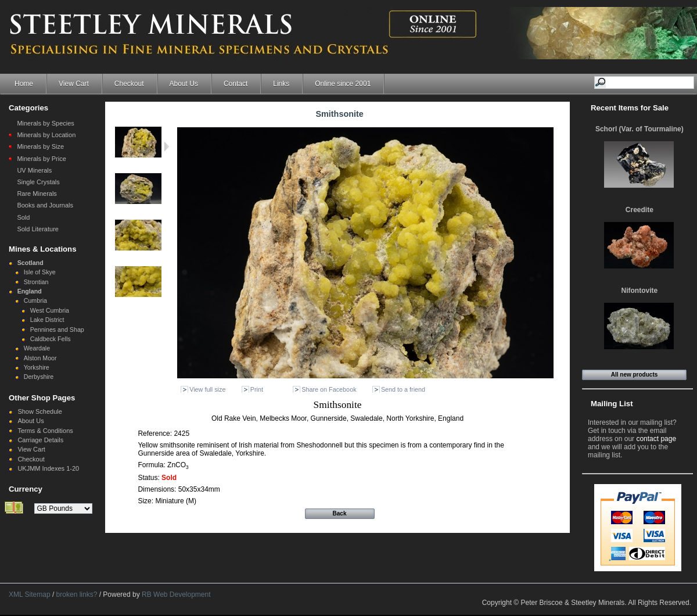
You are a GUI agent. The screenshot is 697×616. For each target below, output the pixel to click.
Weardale (37, 348)
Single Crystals (38, 182)
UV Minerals (34, 170)
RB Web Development (176, 594)
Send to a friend (403, 389)
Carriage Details (40, 440)
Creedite (639, 210)
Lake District (47, 320)
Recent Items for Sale (630, 108)
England (30, 291)
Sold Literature (38, 229)
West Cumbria (50, 310)
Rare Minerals (37, 194)
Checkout (129, 84)
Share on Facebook (329, 389)
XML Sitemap (30, 594)
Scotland (30, 263)
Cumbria (35, 300)
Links (281, 84)
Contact (236, 84)
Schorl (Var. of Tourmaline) (639, 129)
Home (24, 84)
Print (257, 389)
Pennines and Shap (57, 330)
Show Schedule (39, 411)
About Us (184, 84)
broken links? (77, 594)
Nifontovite (640, 291)
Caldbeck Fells (51, 339)
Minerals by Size (40, 146)
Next (166, 146)
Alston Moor (40, 358)
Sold (23, 217)
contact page (656, 439)
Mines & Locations (43, 249)
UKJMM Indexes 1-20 (48, 468)
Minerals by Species (45, 123)
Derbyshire (39, 377)
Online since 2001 (343, 84)
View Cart (74, 84)
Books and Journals (45, 205)
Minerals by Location (46, 135)
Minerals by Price (41, 159)
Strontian (36, 282)
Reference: (156, 434)
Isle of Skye (40, 272)
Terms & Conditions (45, 431)
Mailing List (612, 404)
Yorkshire (37, 367)
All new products (635, 375)
